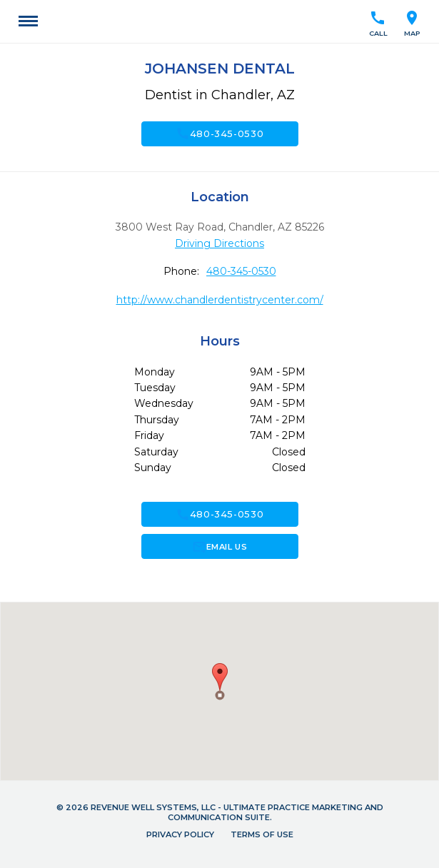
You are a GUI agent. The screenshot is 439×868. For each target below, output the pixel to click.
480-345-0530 (220, 133)
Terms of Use (262, 834)
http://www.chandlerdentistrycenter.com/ (220, 300)
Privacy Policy (180, 834)
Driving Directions (219, 243)
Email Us (219, 547)
